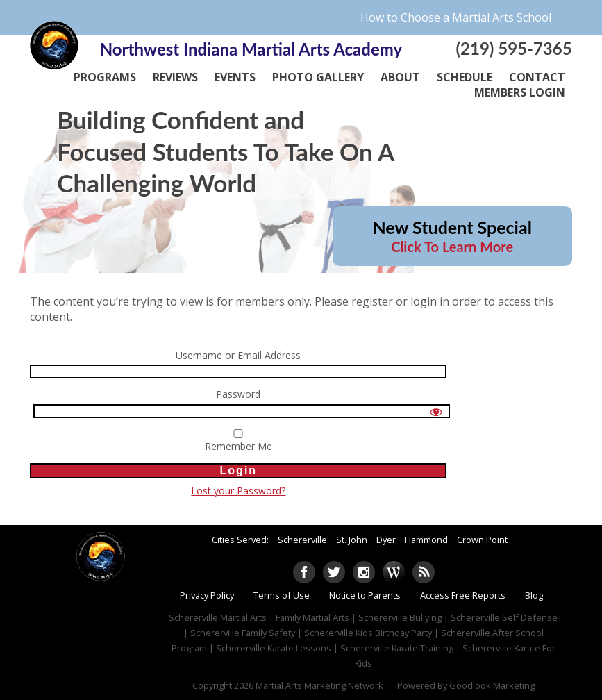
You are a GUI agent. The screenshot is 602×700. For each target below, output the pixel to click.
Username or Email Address (238, 356)
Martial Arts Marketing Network (319, 685)
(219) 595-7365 (513, 48)
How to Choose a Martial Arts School (456, 17)
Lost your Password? (238, 491)
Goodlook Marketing (492, 685)
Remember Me (238, 441)
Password (238, 395)
